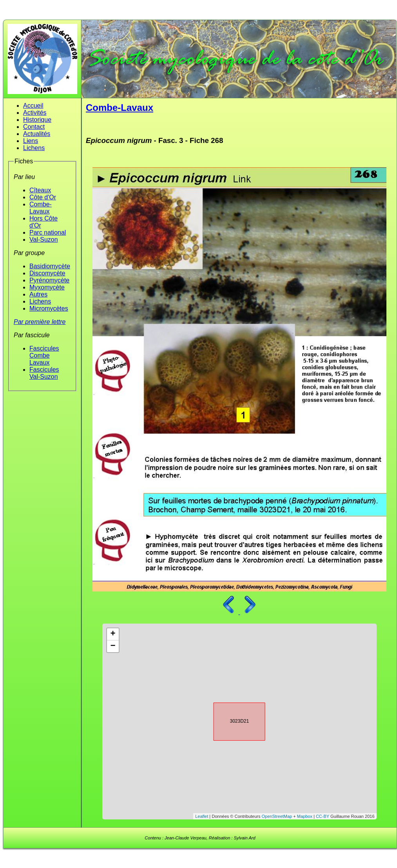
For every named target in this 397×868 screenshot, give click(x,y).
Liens (31, 141)
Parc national (48, 232)
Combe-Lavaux (41, 208)
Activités (35, 113)
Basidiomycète (50, 266)
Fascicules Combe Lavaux (44, 355)
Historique (37, 120)
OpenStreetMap (277, 816)
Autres (38, 294)
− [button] (113, 646)
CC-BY (323, 816)
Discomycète (47, 273)
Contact (34, 127)
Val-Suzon (44, 240)
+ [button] (113, 634)
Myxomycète (47, 287)
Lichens (34, 148)
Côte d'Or (43, 197)
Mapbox (305, 816)
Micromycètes (49, 308)
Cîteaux (40, 190)
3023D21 (232, 720)
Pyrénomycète (49, 280)
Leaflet (202, 816)
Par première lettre (40, 322)
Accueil (33, 106)
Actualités (37, 134)
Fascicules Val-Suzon (44, 373)
